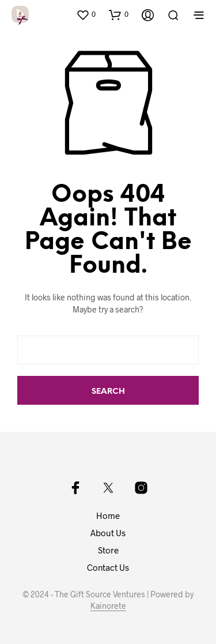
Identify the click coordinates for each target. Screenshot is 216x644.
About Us (108, 533)
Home (108, 515)
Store (108, 550)
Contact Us (108, 567)
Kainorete (108, 606)
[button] (86, 14)
